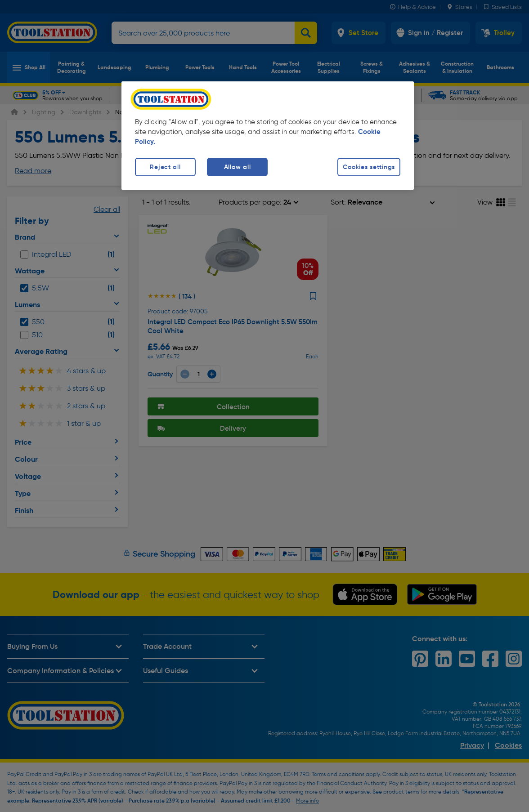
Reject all (165, 167)
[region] (268, 136)
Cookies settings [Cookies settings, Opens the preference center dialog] (369, 167)
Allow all (237, 167)
